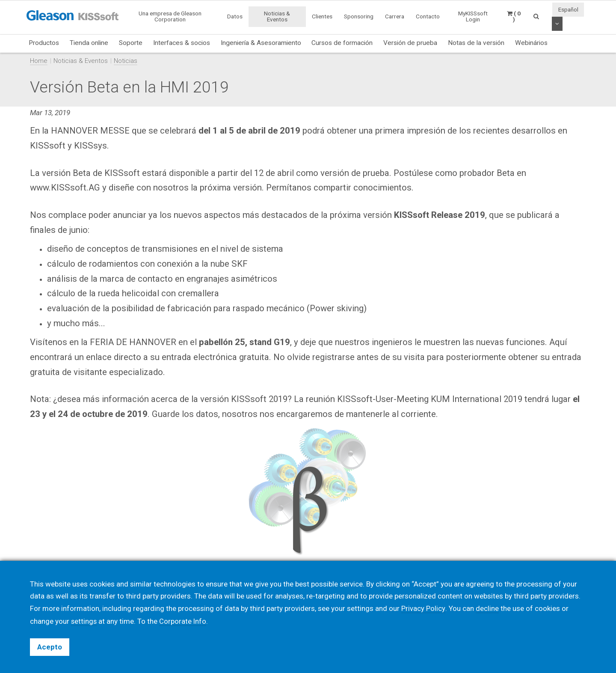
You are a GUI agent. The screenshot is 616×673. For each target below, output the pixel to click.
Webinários (531, 43)
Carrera (395, 16)
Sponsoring (359, 16)
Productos (44, 43)
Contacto (428, 16)
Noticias (126, 61)
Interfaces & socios (182, 43)
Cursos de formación (342, 43)
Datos (235, 16)
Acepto (50, 647)
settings (84, 621)
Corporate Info (184, 621)
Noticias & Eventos (277, 16)
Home (39, 61)
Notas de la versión (476, 43)
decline (487, 609)
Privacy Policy (423, 609)
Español (568, 9)
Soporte (131, 43)
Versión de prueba (410, 43)
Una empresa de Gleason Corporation (170, 16)
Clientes (322, 16)
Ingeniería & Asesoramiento (261, 43)
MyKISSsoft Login (473, 16)
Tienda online (89, 43)
